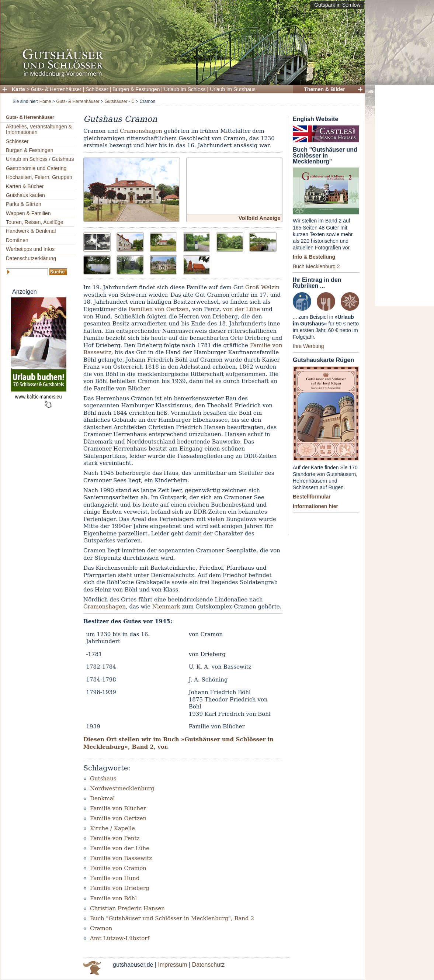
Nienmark (166, 607)
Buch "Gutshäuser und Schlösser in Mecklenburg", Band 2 (172, 918)
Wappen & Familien (28, 213)
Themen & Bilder (324, 89)
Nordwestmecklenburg (122, 789)
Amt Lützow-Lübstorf (120, 938)
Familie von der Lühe (120, 848)
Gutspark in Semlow (337, 5)
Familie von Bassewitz (121, 858)
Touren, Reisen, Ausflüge (35, 222)
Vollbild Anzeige (260, 218)
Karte (18, 89)
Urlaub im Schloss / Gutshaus (40, 159)
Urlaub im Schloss (185, 89)
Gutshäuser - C (119, 101)
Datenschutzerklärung (31, 258)
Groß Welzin (262, 287)
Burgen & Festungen (136, 89)
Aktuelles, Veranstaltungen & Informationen (39, 129)
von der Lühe (242, 309)
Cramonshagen (141, 131)
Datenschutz (209, 965)
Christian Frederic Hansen (127, 908)
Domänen (17, 240)
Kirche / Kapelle (112, 828)
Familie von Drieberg (120, 888)
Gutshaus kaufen (25, 195)
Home (45, 101)
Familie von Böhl (113, 898)
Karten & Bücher (25, 186)
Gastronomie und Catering (36, 168)
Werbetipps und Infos (30, 249)
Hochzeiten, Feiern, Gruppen (39, 177)
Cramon (101, 928)
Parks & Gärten (24, 204)
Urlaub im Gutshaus (233, 89)
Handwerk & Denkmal (31, 231)
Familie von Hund (115, 878)
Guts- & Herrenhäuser (56, 89)
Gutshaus (103, 779)
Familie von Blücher (118, 808)
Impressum (172, 965)
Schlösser (97, 89)
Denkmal (103, 798)
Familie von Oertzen (118, 818)
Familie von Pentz (115, 838)
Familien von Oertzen (159, 309)
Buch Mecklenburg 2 (316, 266)
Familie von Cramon (118, 868)
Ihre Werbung (308, 346)
